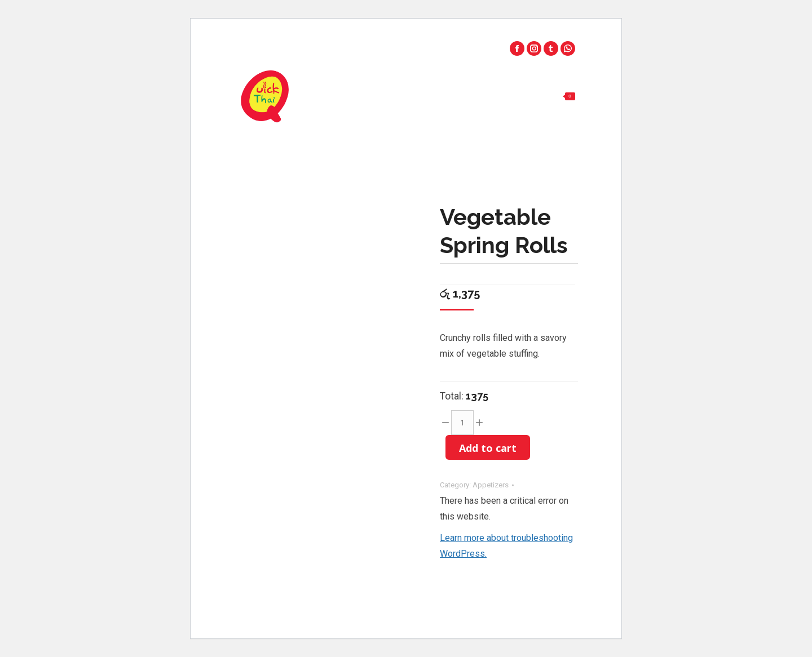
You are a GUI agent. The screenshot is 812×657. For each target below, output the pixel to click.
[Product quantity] (462, 423)
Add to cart (488, 448)
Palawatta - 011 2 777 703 (518, 36)
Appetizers (491, 485)
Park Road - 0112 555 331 (404, 36)
